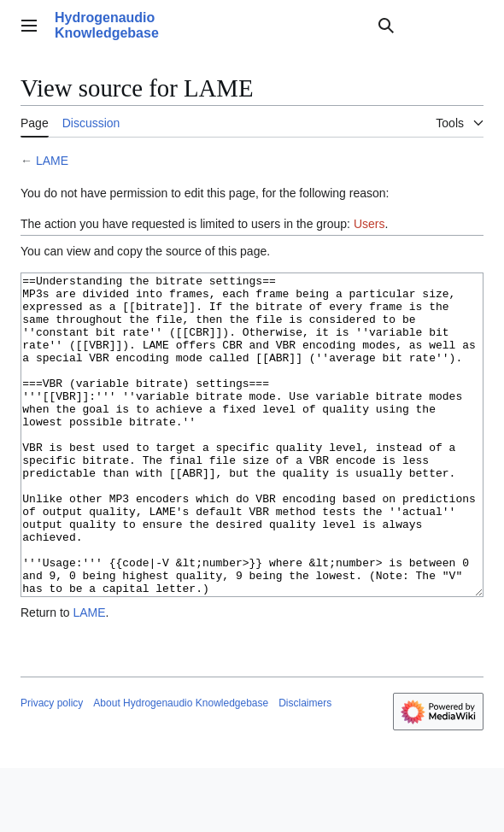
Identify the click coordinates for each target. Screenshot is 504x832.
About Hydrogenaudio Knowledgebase (181, 767)
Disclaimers (305, 767)
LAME (52, 161)
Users (369, 224)
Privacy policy (52, 767)
